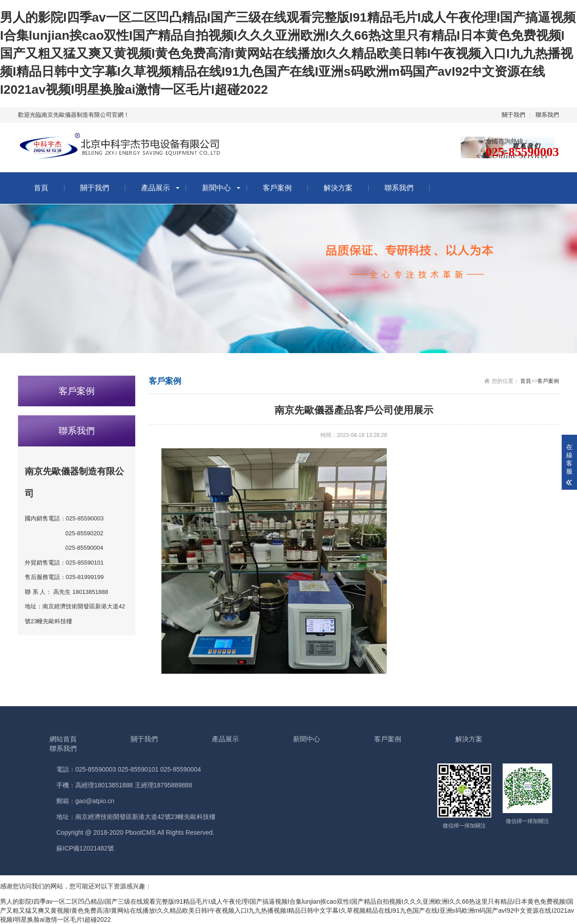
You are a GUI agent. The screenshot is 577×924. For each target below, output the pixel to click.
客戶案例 (277, 188)
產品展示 (156, 188)
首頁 (41, 188)
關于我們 (513, 115)
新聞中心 (216, 188)
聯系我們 (547, 115)
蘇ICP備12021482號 (85, 848)
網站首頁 (63, 739)
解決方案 (338, 188)
